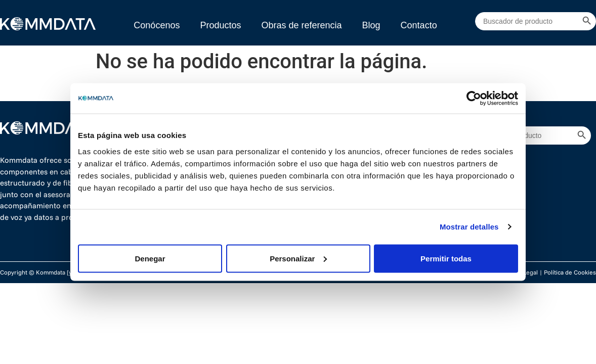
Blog (371, 25)
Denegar (150, 258)
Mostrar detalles (469, 227)
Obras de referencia (301, 25)
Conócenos (157, 25)
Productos (220, 25)
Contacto (419, 25)
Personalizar (298, 258)
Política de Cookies (570, 272)
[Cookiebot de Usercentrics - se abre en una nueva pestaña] (474, 99)
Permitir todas (446, 258)
